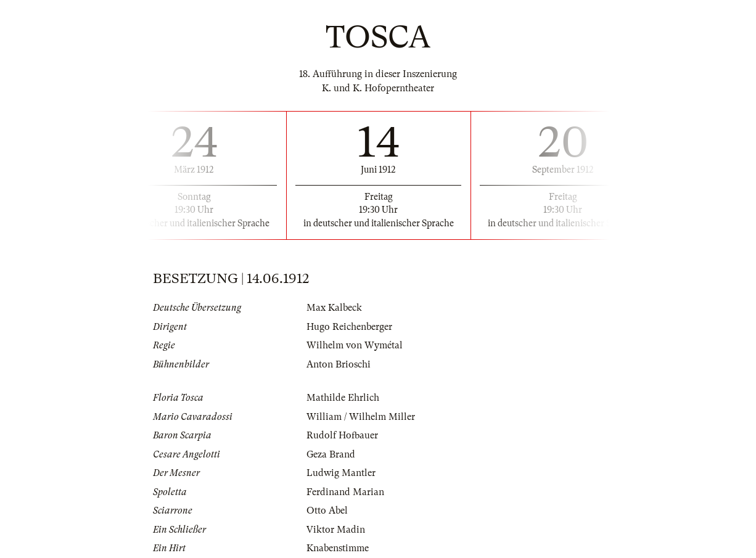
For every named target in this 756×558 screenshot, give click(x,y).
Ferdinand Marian (345, 492)
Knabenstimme (338, 548)
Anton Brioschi (339, 364)
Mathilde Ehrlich (343, 398)
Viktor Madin (336, 530)
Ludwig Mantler (341, 473)
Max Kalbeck (334, 308)
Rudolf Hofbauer (342, 435)
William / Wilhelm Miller (361, 417)
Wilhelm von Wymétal (355, 345)
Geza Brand (331, 454)
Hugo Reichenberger (349, 327)
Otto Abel (327, 511)
